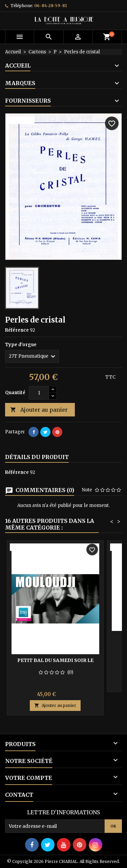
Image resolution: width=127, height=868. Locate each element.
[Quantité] (39, 393)
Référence (17, 330)
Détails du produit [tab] (37, 457)
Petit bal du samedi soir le (55, 660)
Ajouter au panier (39, 410)
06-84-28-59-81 (50, 6)
